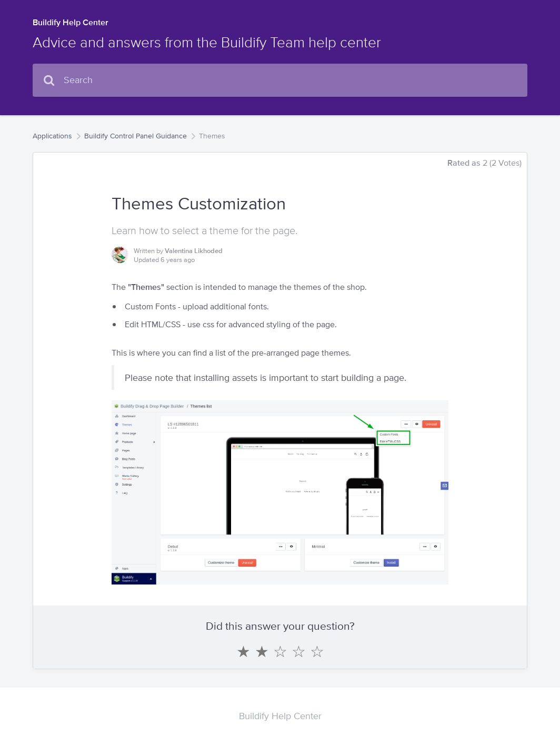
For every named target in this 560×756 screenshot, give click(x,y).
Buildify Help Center (71, 22)
